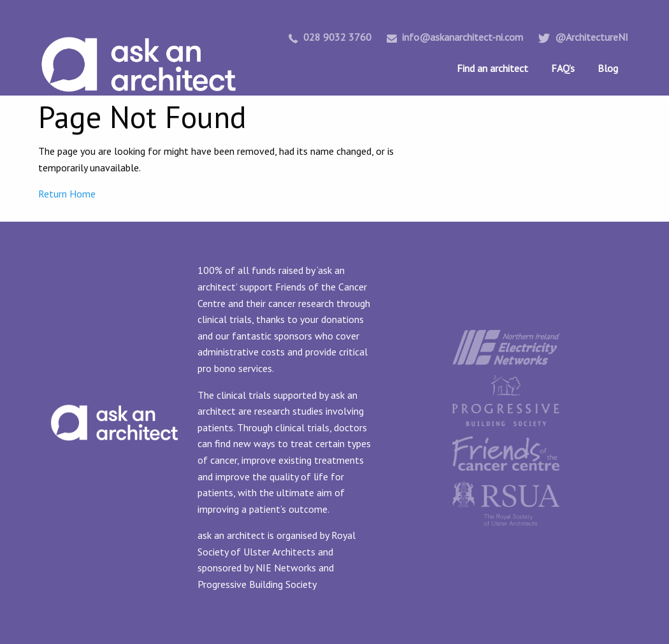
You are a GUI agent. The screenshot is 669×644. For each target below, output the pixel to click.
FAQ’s (563, 68)
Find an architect (493, 68)
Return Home (67, 194)
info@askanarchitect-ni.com (455, 37)
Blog (608, 68)
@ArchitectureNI (583, 37)
